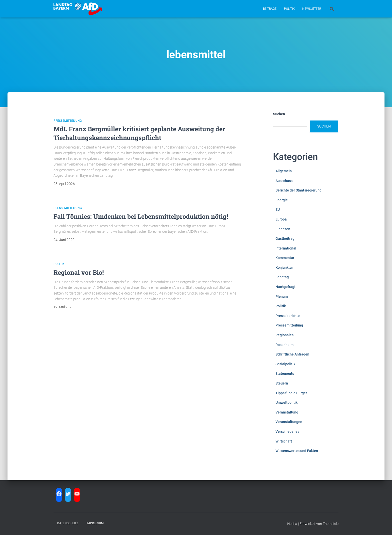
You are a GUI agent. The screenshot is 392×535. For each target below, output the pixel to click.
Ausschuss (284, 181)
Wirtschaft (284, 441)
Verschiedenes (287, 431)
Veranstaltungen (289, 422)
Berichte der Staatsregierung (298, 190)
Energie (282, 200)
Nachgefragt (285, 287)
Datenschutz (68, 523)
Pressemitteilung (68, 121)
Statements (285, 373)
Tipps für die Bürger (291, 393)
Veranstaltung (287, 412)
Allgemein (284, 171)
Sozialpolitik (285, 364)
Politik (289, 9)
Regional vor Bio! (79, 272)
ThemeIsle (331, 524)
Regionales (284, 335)
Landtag (282, 277)
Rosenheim (284, 345)
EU (278, 209)
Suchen (279, 114)
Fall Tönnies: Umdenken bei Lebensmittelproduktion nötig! (141, 216)
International (286, 248)
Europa (281, 219)
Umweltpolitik (286, 402)
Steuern (282, 383)
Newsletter (312, 9)
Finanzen (283, 229)
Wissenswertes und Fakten (297, 451)
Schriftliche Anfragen (292, 354)
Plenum (282, 296)
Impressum (95, 523)
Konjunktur (284, 267)
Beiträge (270, 9)
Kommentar (285, 258)
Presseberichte (288, 316)
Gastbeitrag (285, 238)
